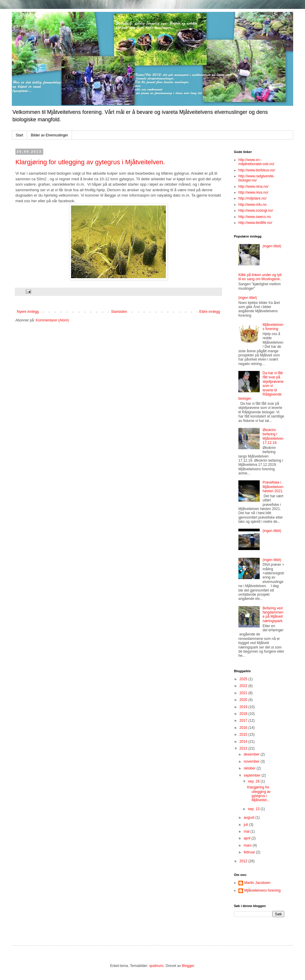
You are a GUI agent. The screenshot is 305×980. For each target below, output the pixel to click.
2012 (244, 861)
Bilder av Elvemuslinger (49, 135)
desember (252, 754)
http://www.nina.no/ (253, 187)
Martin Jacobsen (257, 883)
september (253, 775)
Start (19, 135)
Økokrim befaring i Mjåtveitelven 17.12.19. (273, 436)
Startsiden (119, 312)
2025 (244, 679)
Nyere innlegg (28, 312)
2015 (244, 734)
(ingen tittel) (272, 246)
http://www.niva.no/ (253, 192)
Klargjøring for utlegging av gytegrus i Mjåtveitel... (259, 794)
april (248, 838)
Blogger (188, 966)
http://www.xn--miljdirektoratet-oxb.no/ (256, 162)
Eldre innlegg (210, 312)
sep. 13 (254, 809)
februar (250, 852)
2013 (244, 748)
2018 (244, 714)
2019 (244, 707)
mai (247, 831)
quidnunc (156, 966)
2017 (244, 721)
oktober (250, 768)
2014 (244, 742)
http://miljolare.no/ (252, 198)
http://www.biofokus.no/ (257, 170)
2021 (244, 693)
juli (246, 825)
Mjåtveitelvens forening (273, 327)
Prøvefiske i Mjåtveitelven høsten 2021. (273, 487)
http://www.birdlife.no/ (255, 223)
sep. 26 (254, 781)
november (252, 761)
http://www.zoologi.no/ (256, 211)
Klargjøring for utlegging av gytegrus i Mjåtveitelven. (90, 162)
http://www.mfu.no (252, 205)
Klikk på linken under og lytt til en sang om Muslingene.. (260, 277)
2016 (244, 728)
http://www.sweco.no (255, 217)
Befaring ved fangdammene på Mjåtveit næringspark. (273, 615)
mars (248, 845)
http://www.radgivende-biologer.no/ (256, 178)
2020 (244, 700)
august (249, 818)
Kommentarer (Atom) (52, 320)
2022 (244, 686)
